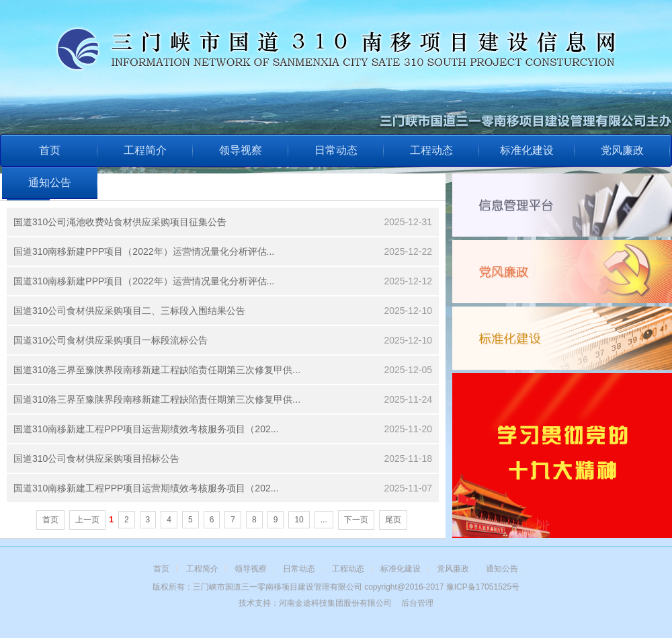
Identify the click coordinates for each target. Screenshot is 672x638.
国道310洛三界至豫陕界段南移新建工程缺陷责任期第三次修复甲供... (157, 370)
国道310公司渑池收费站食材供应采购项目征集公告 (120, 222)
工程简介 (145, 150)
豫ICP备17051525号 (483, 587)
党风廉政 (622, 150)
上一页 (87, 520)
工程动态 (431, 150)
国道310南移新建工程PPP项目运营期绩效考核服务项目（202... (146, 429)
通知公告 (50, 183)
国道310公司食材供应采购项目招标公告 (96, 458)
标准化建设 (527, 150)
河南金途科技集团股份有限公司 (335, 603)
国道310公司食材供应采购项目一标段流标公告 (111, 340)
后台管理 (417, 603)
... (324, 520)
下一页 (356, 520)
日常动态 (336, 150)
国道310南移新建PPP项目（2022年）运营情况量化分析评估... (144, 251)
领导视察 (241, 150)
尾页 (393, 520)
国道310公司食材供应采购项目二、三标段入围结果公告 (129, 311)
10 (299, 520)
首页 (50, 150)
